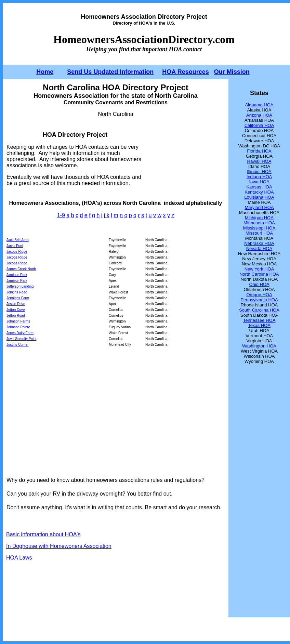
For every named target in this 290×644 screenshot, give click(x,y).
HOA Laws (19, 558)
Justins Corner (17, 345)
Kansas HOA (259, 187)
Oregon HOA (259, 295)
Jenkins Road (17, 292)
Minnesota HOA (259, 223)
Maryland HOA (259, 207)
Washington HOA (259, 346)
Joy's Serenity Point (22, 339)
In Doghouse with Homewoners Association (59, 546)
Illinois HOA (259, 172)
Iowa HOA (259, 182)
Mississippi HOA (259, 228)
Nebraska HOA (259, 243)
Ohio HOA (259, 284)
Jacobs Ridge (17, 252)
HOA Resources (185, 72)
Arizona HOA (259, 115)
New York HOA (259, 269)
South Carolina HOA (259, 310)
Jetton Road (16, 316)
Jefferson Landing (20, 286)
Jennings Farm (18, 298)
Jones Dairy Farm (20, 333)
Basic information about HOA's (43, 534)
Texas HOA (259, 325)
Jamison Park (17, 275)
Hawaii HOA (259, 161)
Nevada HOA (259, 248)
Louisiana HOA (259, 197)
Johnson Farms (18, 321)
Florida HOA (259, 151)
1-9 (61, 215)
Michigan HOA (259, 218)
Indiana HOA (259, 177)
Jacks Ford (15, 246)
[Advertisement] (184, 159)
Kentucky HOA (259, 192)
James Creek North (21, 269)
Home (45, 72)
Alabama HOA (259, 105)
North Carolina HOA (259, 274)
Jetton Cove (16, 310)
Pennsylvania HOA (259, 300)
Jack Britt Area (17, 240)
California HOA (259, 125)
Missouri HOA (259, 233)
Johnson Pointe (18, 327)
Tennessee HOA (259, 320)
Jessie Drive (16, 304)
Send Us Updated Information (110, 72)
